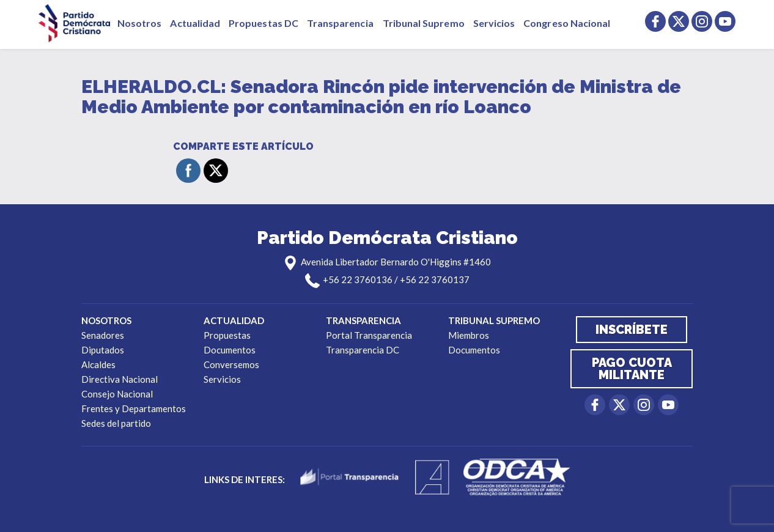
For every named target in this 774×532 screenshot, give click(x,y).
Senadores (103, 335)
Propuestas (227, 335)
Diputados (103, 350)
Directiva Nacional (120, 379)
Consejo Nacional (117, 394)
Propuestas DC (264, 23)
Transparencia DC (363, 350)
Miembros (469, 335)
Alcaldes (98, 364)
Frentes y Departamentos (134, 408)
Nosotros (139, 23)
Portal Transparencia (369, 335)
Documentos (230, 350)
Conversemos (231, 364)
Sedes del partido (116, 423)
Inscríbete (632, 330)
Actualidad (195, 23)
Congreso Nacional (567, 23)
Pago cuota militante (632, 369)
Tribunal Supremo (424, 23)
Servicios (494, 23)
